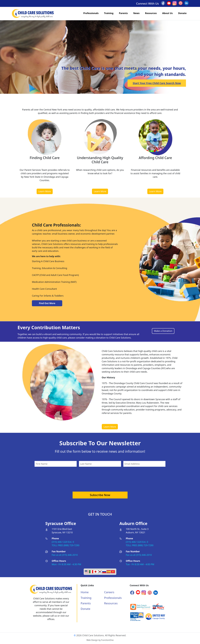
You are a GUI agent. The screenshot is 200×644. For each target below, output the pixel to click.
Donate (182, 13)
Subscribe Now (100, 495)
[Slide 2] (102, 90)
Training (109, 13)
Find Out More (47, 303)
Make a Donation (163, 331)
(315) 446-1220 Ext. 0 (63, 542)
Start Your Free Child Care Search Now (157, 83)
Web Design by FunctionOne (100, 640)
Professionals (91, 13)
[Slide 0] (93, 90)
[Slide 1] (98, 90)
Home (85, 592)
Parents (123, 13)
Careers (109, 592)
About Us (167, 13)
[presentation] (100, 477)
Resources (151, 13)
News (136, 13)
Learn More (45, 191)
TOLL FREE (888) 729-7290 (65, 545)
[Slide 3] (107, 90)
